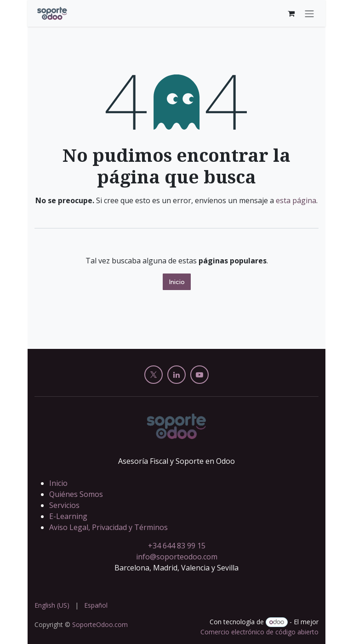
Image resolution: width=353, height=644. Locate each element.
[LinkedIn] (176, 375)
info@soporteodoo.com (177, 557)
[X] (154, 375)
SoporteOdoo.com (100, 624)
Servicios (64, 505)
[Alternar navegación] (309, 13)
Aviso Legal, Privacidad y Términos (108, 527)
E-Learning (68, 516)
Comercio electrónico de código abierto (259, 632)
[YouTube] (199, 375)
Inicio (177, 282)
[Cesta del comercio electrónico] (291, 13)
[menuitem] (52, 605)
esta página (296, 200)
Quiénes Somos (76, 494)
